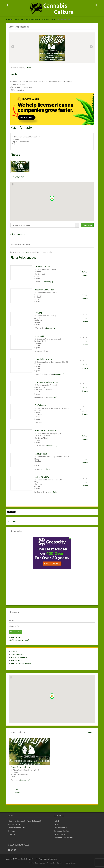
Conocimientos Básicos (17, 828)
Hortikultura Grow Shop (46, 431)
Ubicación (17, 177)
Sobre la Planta (14, 824)
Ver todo (92, 732)
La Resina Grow (42, 477)
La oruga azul (41, 454)
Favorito (84, 275)
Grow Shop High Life (21, 767)
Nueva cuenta (14, 637)
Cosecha (11, 834)
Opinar (83, 272)
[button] (52, 199)
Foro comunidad (60, 828)
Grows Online (59, 834)
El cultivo (11, 831)
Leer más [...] (48, 282)
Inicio (8, 19)
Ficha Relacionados (23, 257)
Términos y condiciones (66, 863)
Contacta (51, 863)
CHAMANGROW (42, 266)
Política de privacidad (37, 863)
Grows (53, 19)
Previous (13, 47)
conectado (25, 252)
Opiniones (17, 234)
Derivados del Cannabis (21, 663)
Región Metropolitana (34, 19)
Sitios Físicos (15, 19)
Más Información (22, 127)
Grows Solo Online (19, 655)
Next (91, 47)
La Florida (46, 19)
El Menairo (39, 336)
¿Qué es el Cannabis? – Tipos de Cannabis (25, 821)
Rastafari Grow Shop (44, 290)
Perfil (14, 74)
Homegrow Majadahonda (46, 382)
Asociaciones (17, 660)
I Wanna (38, 313)
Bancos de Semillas (19, 657)
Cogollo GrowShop (43, 359)
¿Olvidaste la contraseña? (19, 640)
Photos (15, 154)
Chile (23, 19)
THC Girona (40, 405)
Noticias (57, 821)
